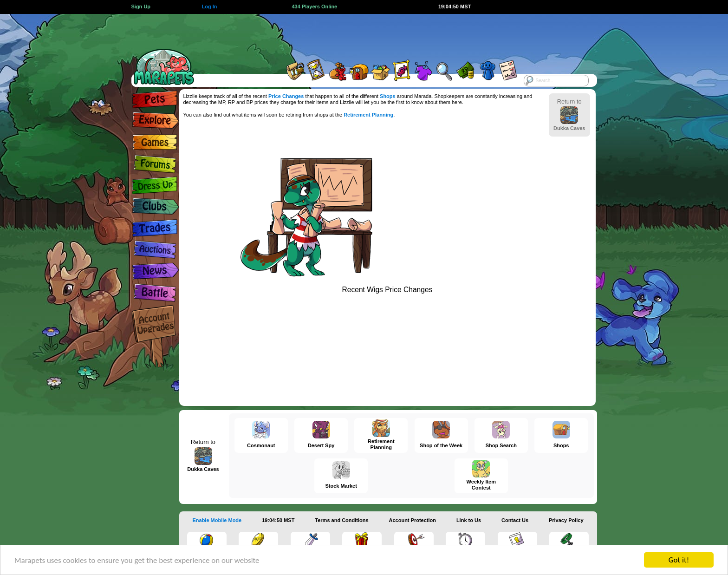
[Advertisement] (356, 35)
